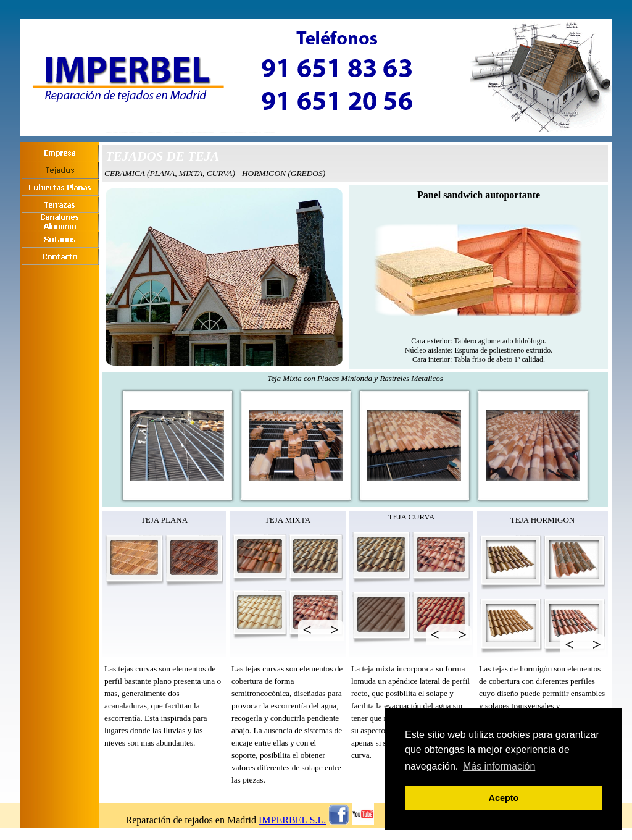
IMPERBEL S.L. (292, 820)
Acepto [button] (504, 798)
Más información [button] (499, 766)
